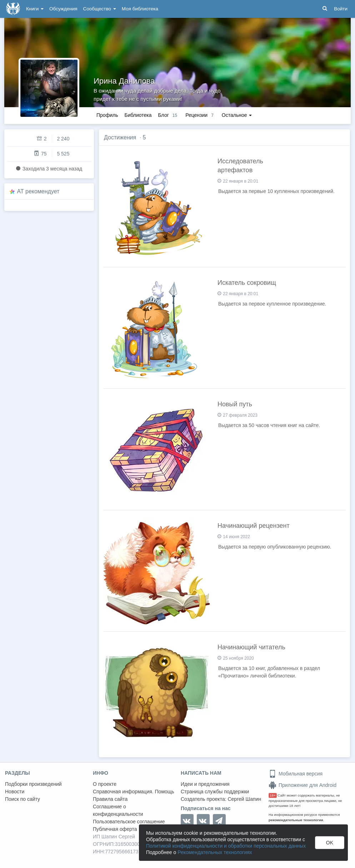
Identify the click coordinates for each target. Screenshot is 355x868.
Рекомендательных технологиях (215, 852)
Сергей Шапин (244, 799)
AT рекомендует (38, 191)
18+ (273, 795)
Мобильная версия (296, 774)
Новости (15, 792)
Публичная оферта (115, 829)
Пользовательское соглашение (129, 822)
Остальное (237, 115)
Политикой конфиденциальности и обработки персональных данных (226, 846)
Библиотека (138, 115)
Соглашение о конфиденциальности (118, 810)
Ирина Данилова (124, 81)
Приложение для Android (302, 785)
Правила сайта (110, 799)
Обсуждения (63, 9)
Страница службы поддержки (215, 792)
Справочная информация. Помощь (134, 792)
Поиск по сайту (22, 799)
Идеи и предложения (205, 784)
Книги (35, 9)
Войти (341, 9)
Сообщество (100, 9)
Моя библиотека (140, 9)
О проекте (105, 784)
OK (330, 843)
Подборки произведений (33, 784)
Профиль (107, 115)
